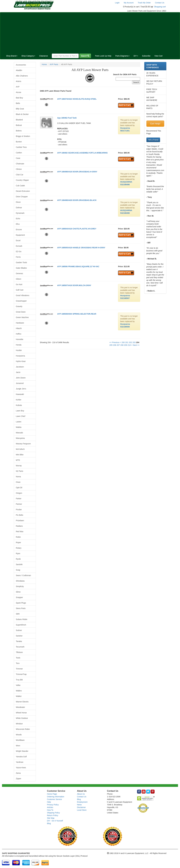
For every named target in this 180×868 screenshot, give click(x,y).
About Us (81, 794)
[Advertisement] (90, 32)
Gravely (19, 306)
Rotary (19, 548)
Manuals (19, 433)
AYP (18, 87)
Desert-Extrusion (23, 191)
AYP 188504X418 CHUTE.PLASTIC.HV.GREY (77, 229)
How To (50, 810)
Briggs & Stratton (23, 136)
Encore (19, 230)
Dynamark (20, 213)
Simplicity (20, 586)
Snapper (19, 597)
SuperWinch (21, 625)
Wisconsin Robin (23, 729)
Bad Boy (19, 98)
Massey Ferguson (23, 444)
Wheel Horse (21, 713)
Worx (18, 746)
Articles (50, 807)
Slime (18, 592)
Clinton (19, 169)
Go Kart (19, 284)
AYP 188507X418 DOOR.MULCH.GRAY (74, 285)
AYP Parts (54, 64)
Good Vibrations (23, 295)
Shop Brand (12, 56)
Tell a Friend (153, 140)
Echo (18, 219)
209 (125, 345)
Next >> (136, 345)
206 (115, 345)
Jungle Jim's (21, 389)
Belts (18, 103)
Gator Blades (21, 268)
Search (85, 56)
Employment (82, 802)
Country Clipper (22, 180)
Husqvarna (20, 356)
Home (44, 64)
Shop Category (28, 56)
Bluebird (19, 120)
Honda (19, 345)
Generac (20, 273)
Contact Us (160, 3)
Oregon (19, 493)
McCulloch (20, 449)
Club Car (20, 175)
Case (18, 158)
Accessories (21, 65)
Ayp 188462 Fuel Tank (67, 118)
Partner (19, 504)
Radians (19, 526)
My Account (129, 3)
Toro (18, 663)
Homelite (20, 339)
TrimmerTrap (21, 674)
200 (123, 342)
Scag (18, 570)
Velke (18, 685)
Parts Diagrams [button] (122, 56)
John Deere (21, 378)
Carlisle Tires (21, 147)
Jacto (18, 372)
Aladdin (19, 70)
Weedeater (20, 707)
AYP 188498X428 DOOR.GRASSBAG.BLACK (77, 200)
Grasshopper (21, 301)
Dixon (18, 202)
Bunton (19, 142)
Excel (18, 241)
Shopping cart (160, 7)
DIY (136, 56)
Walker (19, 696)
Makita (19, 427)
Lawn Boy (20, 411)
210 (129, 345)
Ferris (18, 257)
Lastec (19, 422)
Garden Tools (21, 262)
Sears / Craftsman (23, 575)
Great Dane (21, 312)
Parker (19, 499)
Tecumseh (20, 647)
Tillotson (19, 652)
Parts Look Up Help (103, 56)
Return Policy (53, 815)
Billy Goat (20, 109)
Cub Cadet (20, 186)
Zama (18, 773)
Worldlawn (20, 740)
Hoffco (19, 334)
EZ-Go (19, 251)
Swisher (19, 636)
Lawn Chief (21, 416)
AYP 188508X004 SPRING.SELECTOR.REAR (77, 314)
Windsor (19, 724)
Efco (18, 224)
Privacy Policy (53, 805)
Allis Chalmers (22, 76)
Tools (18, 658)
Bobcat (19, 125)
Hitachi (19, 328)
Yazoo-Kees (21, 768)
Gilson (19, 279)
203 (134, 342)
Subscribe (146, 56)
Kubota (19, 405)
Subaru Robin (22, 619)
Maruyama (20, 438)
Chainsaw (20, 164)
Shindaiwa (20, 581)
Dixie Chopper (22, 197)
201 (127, 342)
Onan (18, 482)
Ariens (19, 81)
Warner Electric (22, 702)
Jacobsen (20, 367)
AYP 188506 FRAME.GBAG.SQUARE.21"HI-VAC (78, 266)
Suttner (19, 630)
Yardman (20, 762)
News (79, 805)
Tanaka (19, 641)
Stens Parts (21, 608)
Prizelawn (20, 521)
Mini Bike (20, 455)
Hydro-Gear (21, 361)
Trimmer (19, 669)
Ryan (18, 553)
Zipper (19, 779)
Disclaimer (81, 807)
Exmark (19, 246)
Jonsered (20, 383)
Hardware (20, 323)
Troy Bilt (19, 680)
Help (49, 802)
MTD (18, 460)
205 (111, 345)
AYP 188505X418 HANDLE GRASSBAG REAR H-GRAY (81, 248)
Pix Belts (20, 515)
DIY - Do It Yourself (55, 821)
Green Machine (22, 317)
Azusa (19, 92)
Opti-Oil (19, 488)
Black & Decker (22, 114)
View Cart (158, 56)
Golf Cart (20, 290)
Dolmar (19, 208)
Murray (19, 466)
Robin (18, 537)
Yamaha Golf (21, 757)
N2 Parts (20, 471)
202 (130, 342)
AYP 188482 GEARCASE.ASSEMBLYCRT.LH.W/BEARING (82, 153)
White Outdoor (22, 718)
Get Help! (155, 124)
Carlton (19, 153)
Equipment (20, 235)
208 (122, 345)
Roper (18, 542)
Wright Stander (22, 751)
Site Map (51, 818)
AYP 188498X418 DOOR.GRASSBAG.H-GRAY (77, 172)
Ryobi (18, 559)
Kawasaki (20, 394)
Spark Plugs (21, 603)
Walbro (19, 691)
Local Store (82, 810)
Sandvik (19, 564)
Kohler (19, 400)
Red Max (20, 531)
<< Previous (114, 342)
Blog (49, 823)
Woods (19, 735)
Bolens (19, 131)
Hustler (19, 350)
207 (118, 345)
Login (117, 3)
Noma (18, 477)
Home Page (52, 794)
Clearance (43, 56)
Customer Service (54, 799)
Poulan (19, 510)
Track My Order (144, 3)
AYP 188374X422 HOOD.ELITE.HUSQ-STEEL (77, 99)
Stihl (18, 614)
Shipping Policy (53, 813)
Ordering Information (56, 797)
